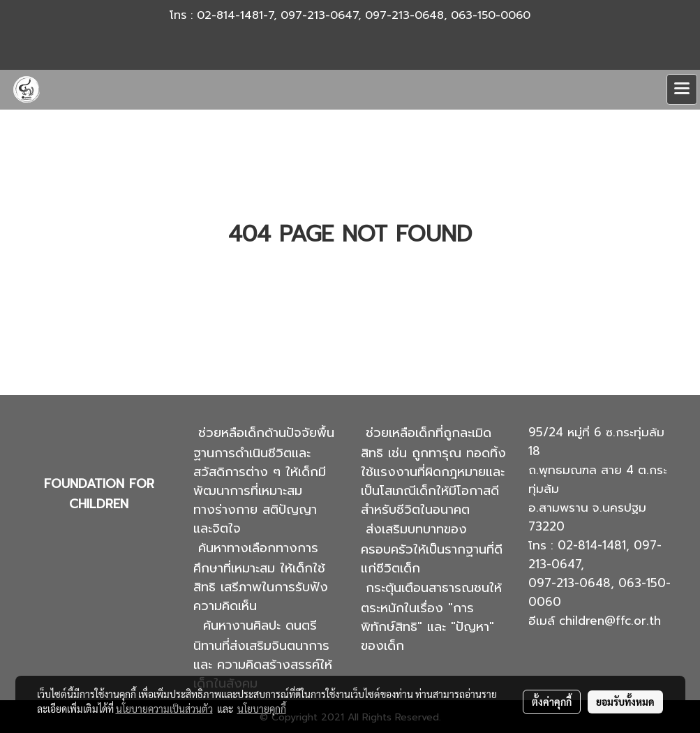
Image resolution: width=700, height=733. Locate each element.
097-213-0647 (319, 15)
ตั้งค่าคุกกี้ (552, 702)
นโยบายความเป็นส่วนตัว (164, 709)
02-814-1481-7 (235, 15)
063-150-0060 (491, 15)
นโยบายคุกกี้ (262, 709)
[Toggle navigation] (682, 89)
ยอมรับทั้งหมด (625, 702)
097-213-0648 (404, 15)
